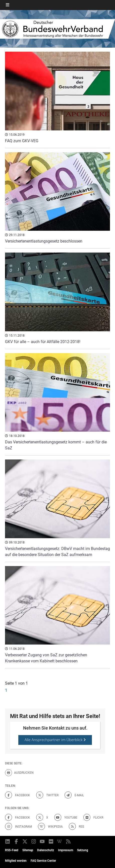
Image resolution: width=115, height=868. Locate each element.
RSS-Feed (12, 850)
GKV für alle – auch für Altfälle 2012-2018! (43, 342)
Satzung (83, 850)
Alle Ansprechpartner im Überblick (55, 740)
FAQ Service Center (43, 861)
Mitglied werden (16, 861)
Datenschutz (46, 850)
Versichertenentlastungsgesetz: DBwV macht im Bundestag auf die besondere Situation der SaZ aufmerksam (57, 552)
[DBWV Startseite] (57, 29)
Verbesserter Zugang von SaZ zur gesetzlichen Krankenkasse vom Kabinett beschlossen (46, 658)
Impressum (66, 850)
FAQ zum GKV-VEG (22, 141)
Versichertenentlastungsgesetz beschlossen (44, 241)
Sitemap (28, 850)
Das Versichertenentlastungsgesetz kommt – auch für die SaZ (56, 445)
